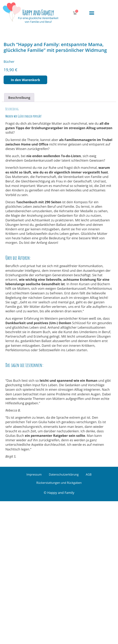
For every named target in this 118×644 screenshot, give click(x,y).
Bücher (9, 204)
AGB (89, 617)
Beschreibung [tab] (19, 240)
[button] (92, 13)
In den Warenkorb (25, 223)
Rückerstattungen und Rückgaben (59, 625)
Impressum (34, 617)
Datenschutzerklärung (64, 617)
